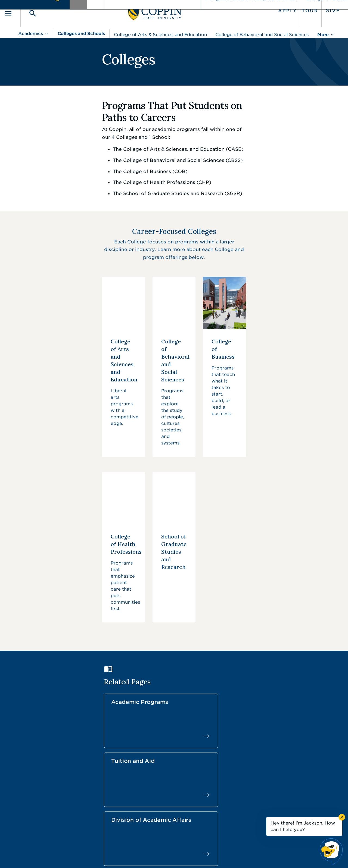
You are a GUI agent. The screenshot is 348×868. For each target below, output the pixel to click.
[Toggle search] (43, 11)
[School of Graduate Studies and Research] (174, 474)
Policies (156, 856)
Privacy (177, 856)
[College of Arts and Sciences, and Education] (67, 347)
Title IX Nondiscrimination (217, 856)
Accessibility (129, 856)
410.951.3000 (48, 792)
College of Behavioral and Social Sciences (262, 30)
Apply (274, 9)
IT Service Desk (173, 810)
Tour (296, 9)
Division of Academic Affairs (283, 592)
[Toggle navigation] (26, 11)
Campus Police (271, 798)
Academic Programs (122, 588)
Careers (164, 786)
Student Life (125, 647)
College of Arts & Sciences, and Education (160, 30)
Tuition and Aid (210, 585)
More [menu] (323, 30)
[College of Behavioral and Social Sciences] (174, 347)
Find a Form (170, 798)
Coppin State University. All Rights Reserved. (69, 856)
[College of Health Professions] (67, 474)
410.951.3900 (269, 810)
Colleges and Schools (81, 29)
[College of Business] (281, 347)
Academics (31, 29)
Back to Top (309, 738)
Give (319, 9)
